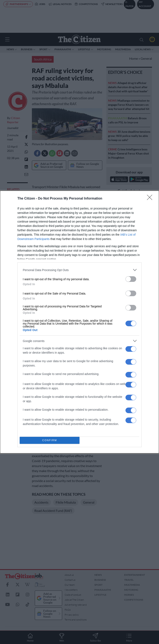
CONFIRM (50, 440)
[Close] (151, 199)
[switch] (131, 279)
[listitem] (79, 270)
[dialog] (79, 322)
